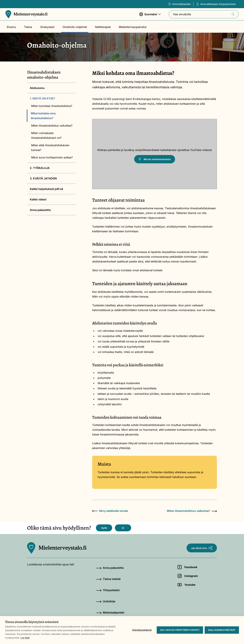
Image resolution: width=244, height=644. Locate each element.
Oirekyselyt (47, 27)
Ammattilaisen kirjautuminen (216, 4)
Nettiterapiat (103, 27)
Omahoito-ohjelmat (75, 27)
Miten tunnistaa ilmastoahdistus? (52, 106)
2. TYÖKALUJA (40, 168)
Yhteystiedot (108, 590)
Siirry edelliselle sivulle (110, 511)
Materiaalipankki (110, 612)
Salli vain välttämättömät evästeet (180, 630)
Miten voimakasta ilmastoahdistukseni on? (46, 135)
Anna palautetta (40, 210)
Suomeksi (150, 16)
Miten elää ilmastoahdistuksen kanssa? (50, 148)
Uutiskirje (106, 601)
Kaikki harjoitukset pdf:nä (46, 189)
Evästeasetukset (142, 630)
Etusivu (11, 27)
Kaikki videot (38, 199)
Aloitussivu (37, 88)
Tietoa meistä (108, 579)
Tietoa (28, 27)
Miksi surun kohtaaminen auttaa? (52, 157)
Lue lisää (25, 638)
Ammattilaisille (179, 4)
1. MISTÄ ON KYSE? (43, 98)
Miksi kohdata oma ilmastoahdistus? (43, 116)
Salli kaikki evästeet (222, 630)
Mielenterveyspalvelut (133, 27)
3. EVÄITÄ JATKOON (43, 178)
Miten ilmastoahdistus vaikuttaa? (52, 126)
